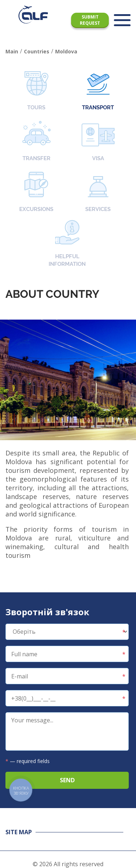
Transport (98, 91)
